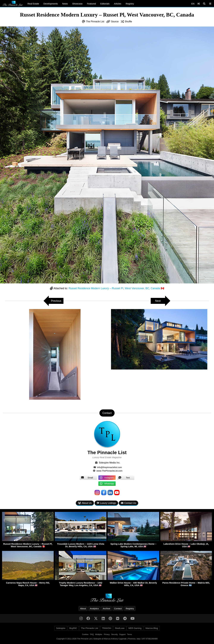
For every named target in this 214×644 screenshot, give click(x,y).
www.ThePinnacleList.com (109, 471)
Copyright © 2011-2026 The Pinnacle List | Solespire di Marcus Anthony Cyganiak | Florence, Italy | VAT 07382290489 (107, 639)
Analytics (94, 608)
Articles (118, 4)
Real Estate (33, 4)
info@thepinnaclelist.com (109, 467)
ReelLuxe (120, 628)
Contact (118, 608)
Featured (91, 4)
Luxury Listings (106, 503)
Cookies (85, 634)
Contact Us (128, 503)
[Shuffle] (198, 4)
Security (115, 634)
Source (115, 22)
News (65, 4)
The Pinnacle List (95, 22)
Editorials (105, 4)
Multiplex (99, 634)
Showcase (77, 4)
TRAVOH (106, 628)
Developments (51, 4)
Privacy (107, 634)
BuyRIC (73, 628)
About (83, 608)
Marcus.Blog (152, 628)
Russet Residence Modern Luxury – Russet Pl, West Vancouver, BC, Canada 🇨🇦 (116, 288)
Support (122, 634)
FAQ (92, 634)
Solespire (61, 628)
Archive (106, 608)
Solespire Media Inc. (110, 463)
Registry (130, 4)
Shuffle (128, 22)
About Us (85, 503)
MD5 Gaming (135, 628)
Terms (130, 634)
